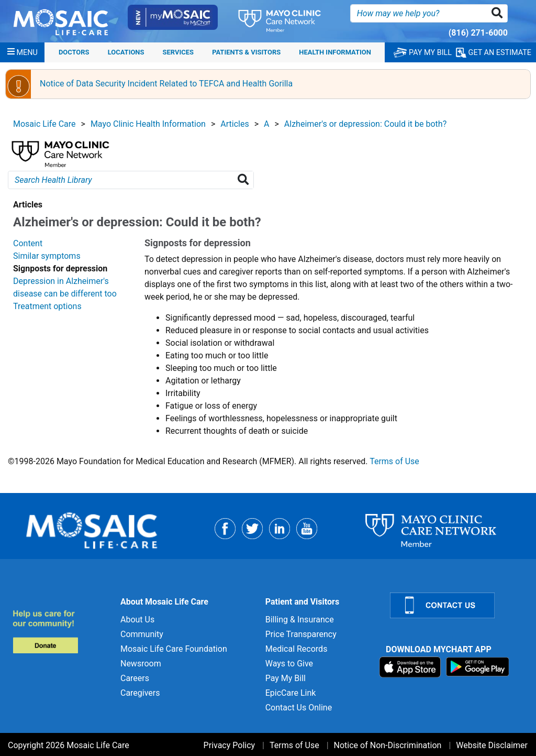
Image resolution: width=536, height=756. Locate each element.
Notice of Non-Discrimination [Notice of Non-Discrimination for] (388, 745)
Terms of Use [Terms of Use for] (294, 745)
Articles (234, 124)
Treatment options (47, 306)
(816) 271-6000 (478, 33)
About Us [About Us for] (137, 620)
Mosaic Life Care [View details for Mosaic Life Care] (44, 124)
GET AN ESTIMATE (494, 53)
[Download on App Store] (411, 666)
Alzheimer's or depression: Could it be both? (365, 124)
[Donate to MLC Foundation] (60, 632)
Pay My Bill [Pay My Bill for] (286, 678)
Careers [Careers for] (135, 678)
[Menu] (23, 52)
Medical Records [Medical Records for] (297, 649)
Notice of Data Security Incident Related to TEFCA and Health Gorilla (166, 84)
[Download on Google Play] (478, 666)
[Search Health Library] (245, 180)
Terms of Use (394, 461)
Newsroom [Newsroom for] (141, 664)
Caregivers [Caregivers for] (140, 693)
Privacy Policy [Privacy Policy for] (230, 745)
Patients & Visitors (246, 52)
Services (178, 52)
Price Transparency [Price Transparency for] (301, 634)
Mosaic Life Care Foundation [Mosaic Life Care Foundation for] (174, 649)
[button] (499, 13)
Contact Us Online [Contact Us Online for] (299, 708)
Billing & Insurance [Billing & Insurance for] (300, 620)
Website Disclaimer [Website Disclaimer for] (492, 745)
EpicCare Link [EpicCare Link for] (291, 693)
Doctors (74, 52)
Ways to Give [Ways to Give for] (289, 664)
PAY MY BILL (423, 53)
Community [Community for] (142, 634)
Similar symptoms (47, 256)
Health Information (335, 52)
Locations (126, 52)
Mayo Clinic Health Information (148, 124)
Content (28, 243)
